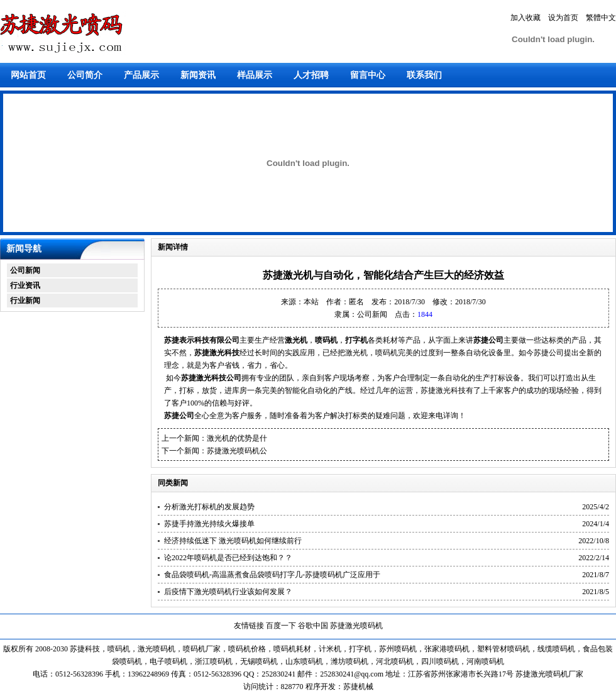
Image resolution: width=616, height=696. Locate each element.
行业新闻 (25, 301)
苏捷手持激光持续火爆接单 (209, 524)
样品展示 (255, 75)
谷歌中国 (313, 626)
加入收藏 (525, 18)
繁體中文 (601, 18)
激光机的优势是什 (237, 438)
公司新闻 (25, 270)
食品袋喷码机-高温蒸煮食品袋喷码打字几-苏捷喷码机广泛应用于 (272, 575)
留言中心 (368, 75)
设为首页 (563, 18)
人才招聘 (311, 75)
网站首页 (28, 75)
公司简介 (85, 75)
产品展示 (141, 75)
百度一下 (281, 626)
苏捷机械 (358, 687)
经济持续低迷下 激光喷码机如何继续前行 (233, 541)
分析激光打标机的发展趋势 (209, 507)
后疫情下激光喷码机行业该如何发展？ (228, 592)
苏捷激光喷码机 (356, 626)
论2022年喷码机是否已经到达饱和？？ (228, 558)
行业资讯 (25, 285)
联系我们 (424, 75)
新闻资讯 (198, 75)
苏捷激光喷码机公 (237, 451)
